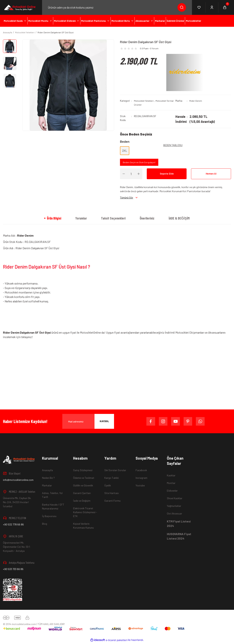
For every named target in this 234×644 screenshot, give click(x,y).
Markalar (47, 487)
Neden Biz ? (48, 479)
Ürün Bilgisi (54, 219)
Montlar (171, 484)
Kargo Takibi (112, 479)
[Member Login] (212, 7)
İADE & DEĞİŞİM (179, 219)
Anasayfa (47, 471)
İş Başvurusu (49, 517)
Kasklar (171, 477)
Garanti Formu (112, 502)
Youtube (140, 487)
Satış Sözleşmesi (83, 471)
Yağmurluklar (174, 507)
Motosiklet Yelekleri (145, 101)
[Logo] (20, 7)
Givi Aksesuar (174, 515)
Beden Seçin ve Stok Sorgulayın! (141, 163)
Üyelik (108, 487)
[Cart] (225, 7)
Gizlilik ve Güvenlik (83, 487)
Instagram (141, 479)
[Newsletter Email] (88, 423)
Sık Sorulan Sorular (115, 471)
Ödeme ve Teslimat (84, 479)
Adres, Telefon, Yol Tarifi (52, 496)
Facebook (141, 471)
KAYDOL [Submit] (104, 423)
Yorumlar (81, 219)
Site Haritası (112, 494)
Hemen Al (211, 175)
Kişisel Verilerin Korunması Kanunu (83, 527)
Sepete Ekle (167, 175)
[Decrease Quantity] (124, 175)
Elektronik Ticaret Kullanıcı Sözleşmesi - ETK (85, 513)
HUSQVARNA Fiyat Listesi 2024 (179, 537)
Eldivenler (172, 492)
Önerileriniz (147, 219)
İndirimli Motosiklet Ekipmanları (185, 334)
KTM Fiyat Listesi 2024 (179, 525)
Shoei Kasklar (175, 499)
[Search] (117, 7)
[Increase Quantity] (139, 175)
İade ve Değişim (82, 502)
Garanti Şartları (82, 494)
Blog (45, 525)
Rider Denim (196, 101)
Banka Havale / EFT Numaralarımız (53, 508)
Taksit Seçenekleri (113, 219)
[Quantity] (131, 175)
